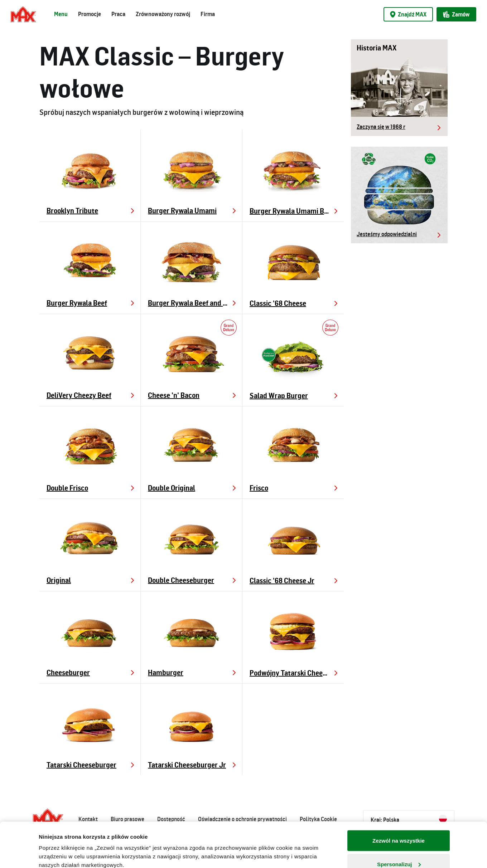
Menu (61, 14)
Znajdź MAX (408, 14)
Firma (208, 14)
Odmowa (398, 849)
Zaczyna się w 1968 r (381, 127)
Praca (118, 14)
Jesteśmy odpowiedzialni (387, 234)
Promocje (90, 14)
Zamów (456, 14)
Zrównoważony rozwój (163, 14)
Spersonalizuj (399, 826)
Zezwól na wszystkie (399, 802)
